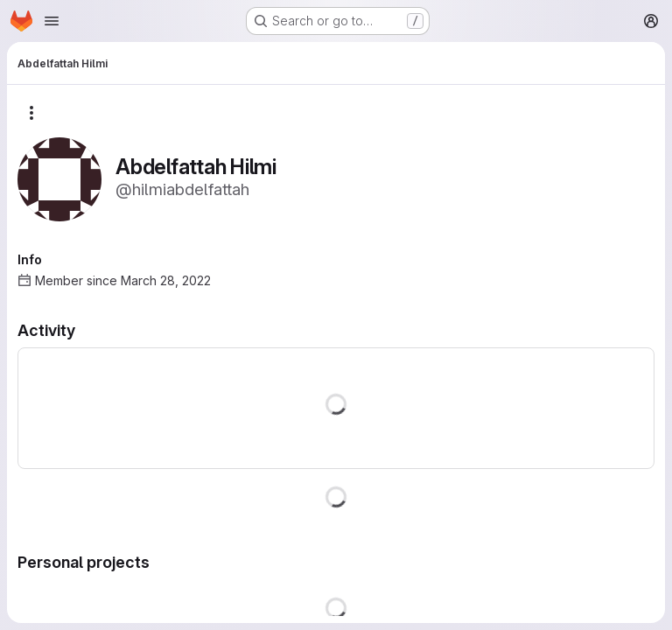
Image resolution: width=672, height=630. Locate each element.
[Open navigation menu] (52, 21)
